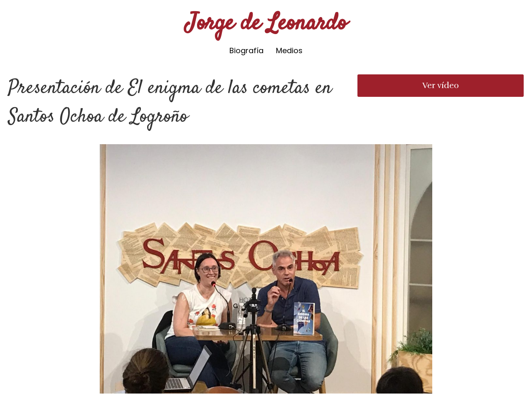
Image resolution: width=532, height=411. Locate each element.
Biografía (246, 50)
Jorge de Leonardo (266, 24)
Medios (289, 50)
